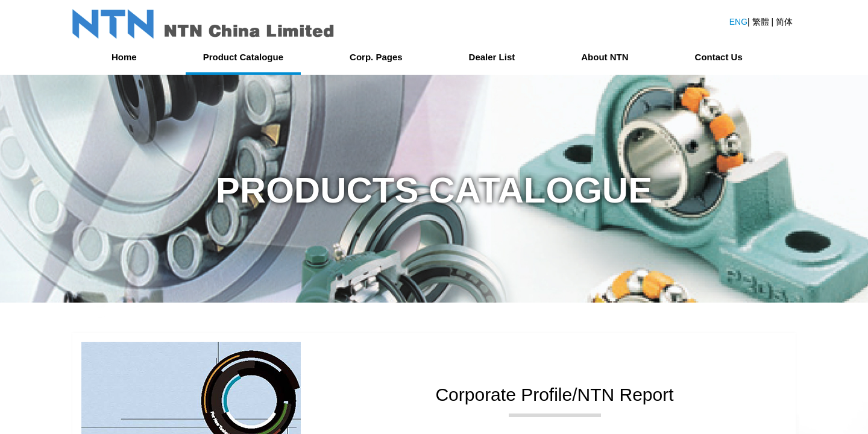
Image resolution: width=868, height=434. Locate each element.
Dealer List (492, 57)
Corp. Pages (376, 57)
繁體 (762, 22)
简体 (784, 22)
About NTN (605, 57)
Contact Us (719, 57)
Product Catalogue (243, 57)
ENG (738, 22)
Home (124, 57)
